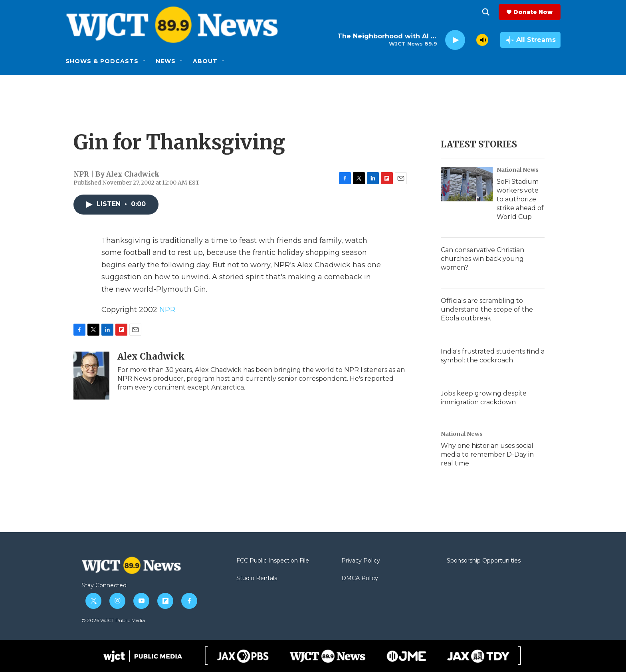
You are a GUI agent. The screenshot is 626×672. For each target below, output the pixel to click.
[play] (455, 40)
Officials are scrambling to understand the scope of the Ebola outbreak (487, 309)
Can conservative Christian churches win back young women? (482, 259)
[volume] (482, 40)
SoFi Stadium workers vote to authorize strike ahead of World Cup (520, 199)
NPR (167, 310)
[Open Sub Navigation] (145, 61)
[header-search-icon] (486, 12)
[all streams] (530, 40)
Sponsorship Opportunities (484, 561)
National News (518, 170)
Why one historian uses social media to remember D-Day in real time (487, 454)
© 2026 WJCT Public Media (113, 620)
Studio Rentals (257, 579)
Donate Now (533, 12)
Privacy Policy (361, 561)
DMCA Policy (360, 579)
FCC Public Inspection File (273, 561)
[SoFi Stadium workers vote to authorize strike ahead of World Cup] (467, 184)
